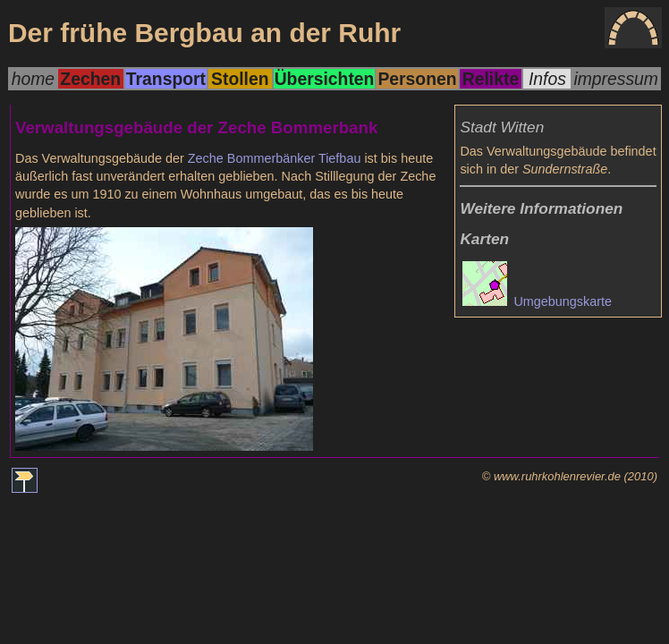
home (33, 79)
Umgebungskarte (537, 301)
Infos (547, 79)
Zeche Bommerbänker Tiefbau (275, 158)
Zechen (90, 79)
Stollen (240, 79)
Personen (417, 79)
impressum (616, 79)
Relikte (491, 79)
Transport (166, 79)
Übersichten (325, 79)
